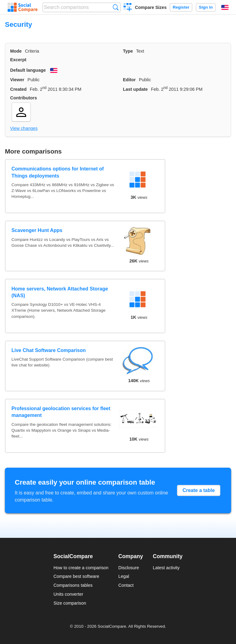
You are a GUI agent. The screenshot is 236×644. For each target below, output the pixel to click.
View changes (24, 128)
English (225, 7)
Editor (129, 80)
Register (181, 7)
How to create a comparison (81, 568)
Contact (126, 585)
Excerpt (18, 60)
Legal (124, 576)
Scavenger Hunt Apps (37, 230)
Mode (16, 51)
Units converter (68, 594)
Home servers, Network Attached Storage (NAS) (60, 292)
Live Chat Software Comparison (49, 350)
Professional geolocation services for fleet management (61, 412)
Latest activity (166, 568)
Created (18, 89)
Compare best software (76, 576)
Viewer (17, 80)
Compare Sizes (151, 7)
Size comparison (70, 603)
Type (128, 51)
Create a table (199, 490)
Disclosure (129, 568)
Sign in (206, 7)
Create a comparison (128, 8)
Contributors (24, 98)
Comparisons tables (73, 585)
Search (116, 7)
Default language (28, 70)
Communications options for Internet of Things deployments (57, 172)
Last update (135, 89)
